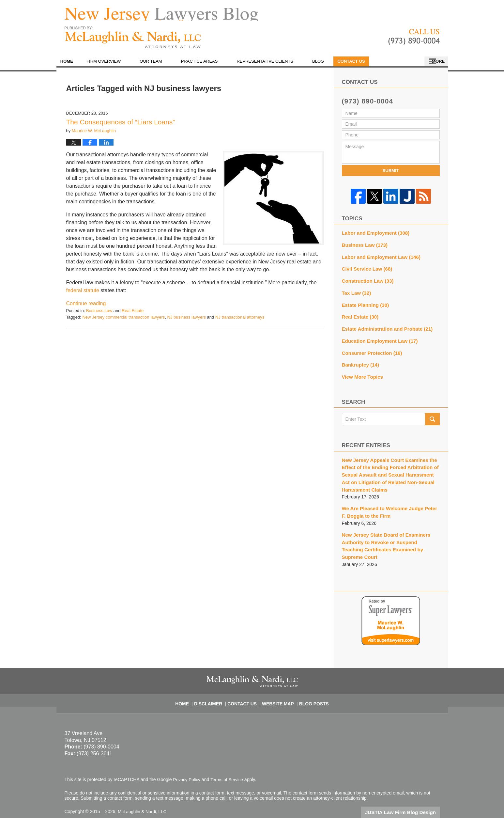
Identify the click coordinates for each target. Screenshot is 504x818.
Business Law (99, 315)
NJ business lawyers (186, 321)
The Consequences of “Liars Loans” (121, 126)
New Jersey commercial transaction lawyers (123, 321)
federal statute (83, 294)
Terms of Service (229, 762)
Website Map (277, 684)
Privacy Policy (187, 762)
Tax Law (355, 293)
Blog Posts (310, 684)
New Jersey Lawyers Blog (133, 41)
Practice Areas (210, 65)
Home (72, 65)
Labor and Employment (373, 236)
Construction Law (366, 282)
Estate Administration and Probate (384, 327)
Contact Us (413, 65)
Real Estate (133, 315)
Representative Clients (276, 65)
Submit (391, 174)
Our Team (162, 65)
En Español (367, 65)
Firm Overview (115, 65)
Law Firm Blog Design (409, 795)
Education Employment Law (377, 339)
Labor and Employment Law (378, 259)
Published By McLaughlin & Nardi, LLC (414, 41)
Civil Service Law (365, 270)
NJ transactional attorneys (240, 321)
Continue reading (86, 307)
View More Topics (361, 373)
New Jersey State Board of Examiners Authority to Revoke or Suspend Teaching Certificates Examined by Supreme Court (387, 533)
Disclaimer (213, 684)
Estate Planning (364, 305)
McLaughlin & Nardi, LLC (143, 794)
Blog (329, 65)
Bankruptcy (359, 362)
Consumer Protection (370, 350)
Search (432, 415)
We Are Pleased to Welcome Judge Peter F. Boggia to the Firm (388, 505)
